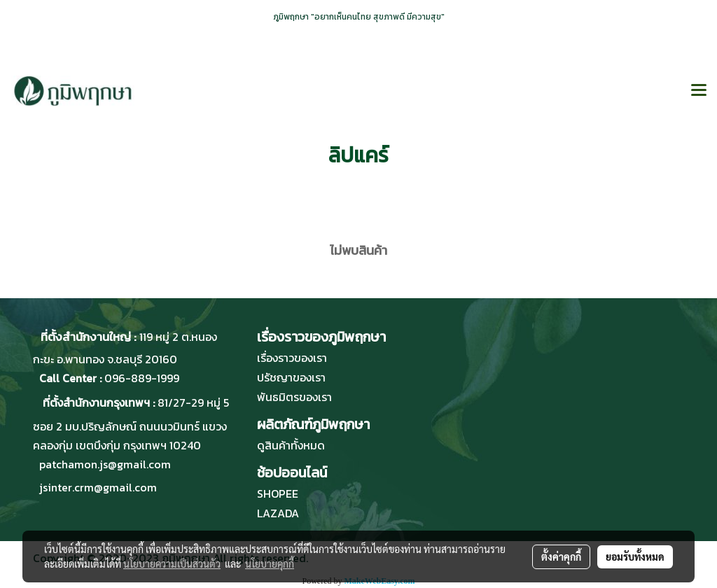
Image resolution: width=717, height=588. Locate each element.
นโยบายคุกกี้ (270, 563)
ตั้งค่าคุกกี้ (561, 556)
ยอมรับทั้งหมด (635, 556)
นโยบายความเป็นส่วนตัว (172, 563)
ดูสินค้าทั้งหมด (291, 445)
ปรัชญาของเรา (291, 377)
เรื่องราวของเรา (292, 358)
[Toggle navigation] (699, 91)
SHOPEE (278, 493)
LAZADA (278, 513)
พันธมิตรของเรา (294, 397)
